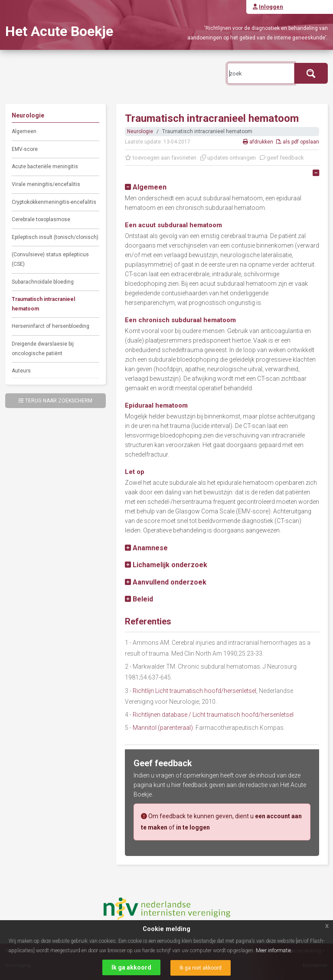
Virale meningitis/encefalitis (46, 184)
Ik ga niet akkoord (201, 968)
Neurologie (140, 131)
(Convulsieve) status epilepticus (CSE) (50, 259)
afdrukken (259, 142)
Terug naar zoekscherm (55, 401)
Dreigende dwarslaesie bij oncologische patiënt (43, 349)
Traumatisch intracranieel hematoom (43, 304)
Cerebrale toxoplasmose (41, 219)
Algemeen (24, 131)
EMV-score (25, 149)
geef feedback (282, 158)
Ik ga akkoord (131, 967)
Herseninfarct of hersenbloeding (51, 326)
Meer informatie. (274, 951)
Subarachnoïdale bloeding (43, 282)
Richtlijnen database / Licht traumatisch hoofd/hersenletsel (213, 715)
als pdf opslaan (298, 142)
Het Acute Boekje (59, 31)
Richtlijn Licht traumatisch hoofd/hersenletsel (194, 691)
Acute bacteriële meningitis (45, 167)
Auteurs (21, 371)
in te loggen (193, 827)
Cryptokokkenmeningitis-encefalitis (54, 202)
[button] (146, 187)
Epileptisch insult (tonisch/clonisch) (55, 237)
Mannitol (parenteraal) (163, 728)
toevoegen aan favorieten (161, 158)
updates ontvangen (228, 158)
